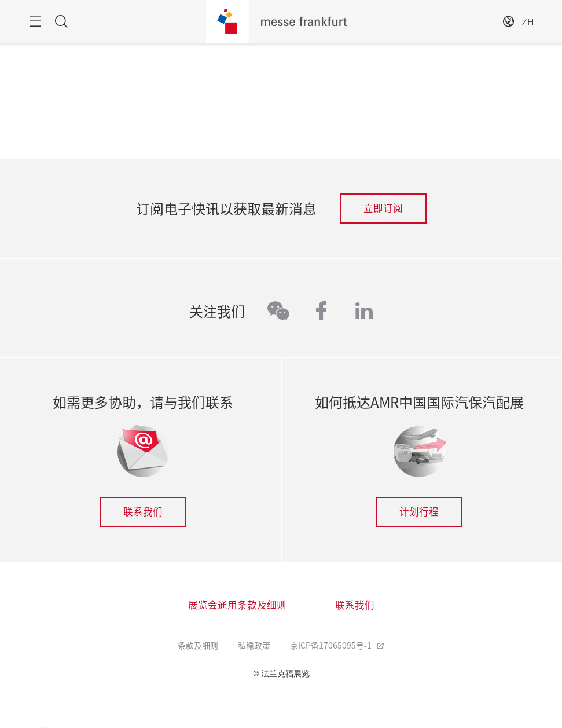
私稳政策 (254, 645)
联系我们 (143, 511)
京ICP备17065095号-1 (332, 645)
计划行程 (419, 511)
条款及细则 (198, 645)
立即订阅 (383, 208)
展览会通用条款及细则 (237, 605)
